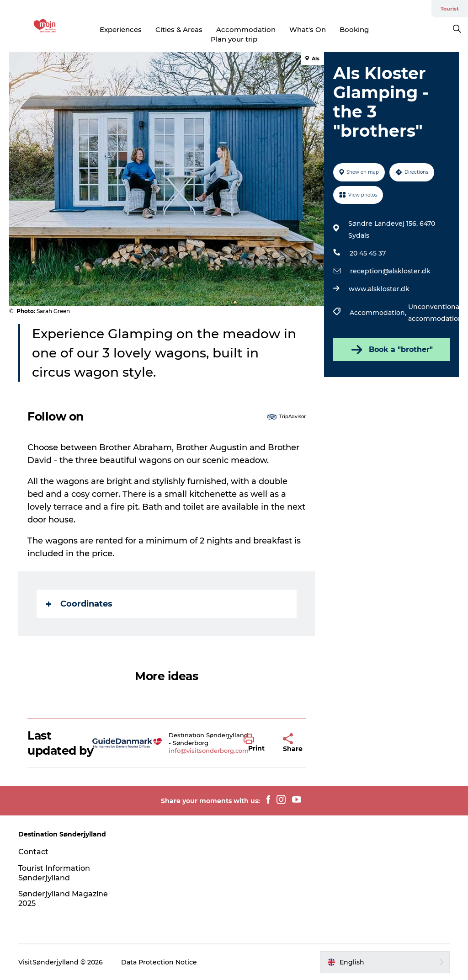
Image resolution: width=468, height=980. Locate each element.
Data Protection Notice (159, 962)
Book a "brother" (391, 350)
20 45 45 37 (368, 253)
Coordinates (79, 604)
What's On (308, 29)
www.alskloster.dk (379, 289)
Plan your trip (234, 39)
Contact (33, 852)
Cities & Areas (179, 29)
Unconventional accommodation (435, 313)
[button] (256, 743)
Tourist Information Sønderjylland (54, 873)
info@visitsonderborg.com (209, 751)
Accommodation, (379, 313)
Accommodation (246, 29)
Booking (354, 29)
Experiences (121, 29)
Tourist (450, 9)
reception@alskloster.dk (390, 271)
